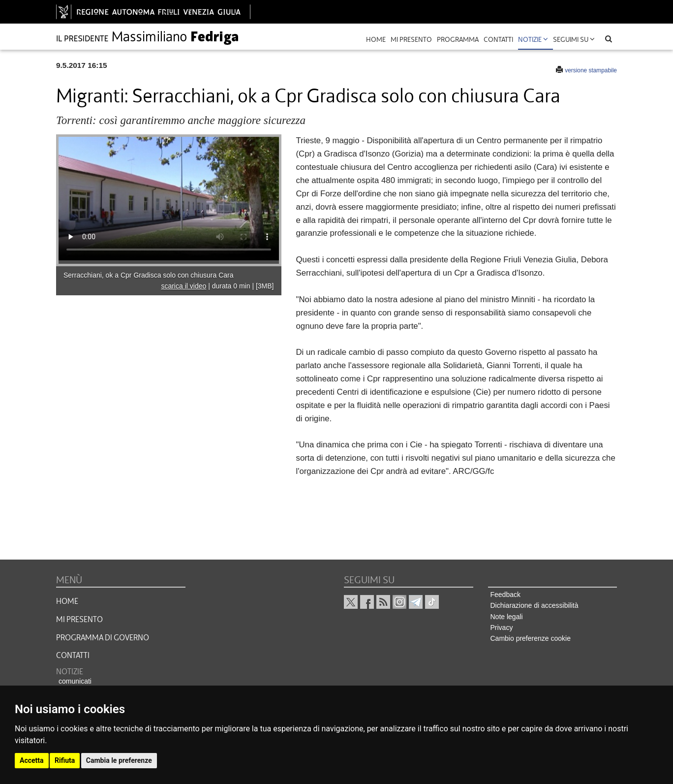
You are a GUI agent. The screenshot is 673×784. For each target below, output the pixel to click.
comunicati (75, 681)
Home (376, 39)
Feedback (505, 595)
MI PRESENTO (79, 620)
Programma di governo (103, 638)
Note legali (507, 617)
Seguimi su (574, 39)
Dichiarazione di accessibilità (535, 605)
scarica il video (184, 286)
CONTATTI (73, 656)
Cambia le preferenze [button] (119, 760)
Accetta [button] (32, 760)
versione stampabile (591, 70)
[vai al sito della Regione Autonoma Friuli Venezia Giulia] (153, 12)
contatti (498, 39)
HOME (67, 601)
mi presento (411, 39)
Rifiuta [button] (65, 760)
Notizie (533, 39)
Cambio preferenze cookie (531, 638)
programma (458, 39)
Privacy (502, 627)
